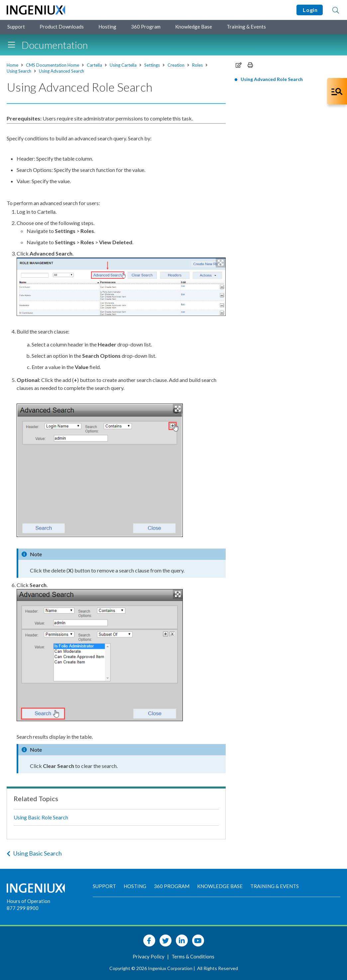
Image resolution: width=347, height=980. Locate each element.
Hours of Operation (28, 901)
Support (16, 27)
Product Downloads (62, 27)
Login (310, 10)
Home (12, 65)
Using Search (19, 71)
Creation (176, 65)
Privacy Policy (149, 956)
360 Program (146, 27)
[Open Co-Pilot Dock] (337, 91)
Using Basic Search (34, 853)
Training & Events (246, 27)
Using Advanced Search (61, 71)
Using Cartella (123, 65)
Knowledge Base (194, 27)
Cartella (94, 65)
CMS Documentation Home (53, 65)
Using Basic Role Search (41, 817)
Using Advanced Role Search (272, 79)
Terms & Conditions (193, 956)
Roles (197, 65)
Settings (152, 65)
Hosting (107, 27)
